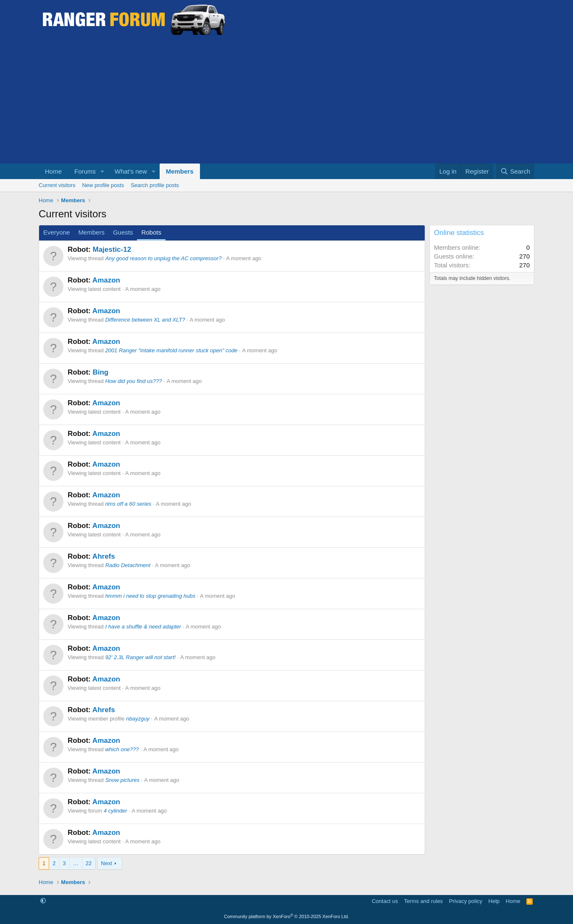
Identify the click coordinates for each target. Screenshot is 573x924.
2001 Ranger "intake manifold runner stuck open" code (171, 350)
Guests (123, 232)
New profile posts (103, 185)
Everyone (57, 232)
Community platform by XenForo (286, 916)
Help (494, 901)
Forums (85, 171)
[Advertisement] (286, 100)
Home (53, 171)
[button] (103, 171)
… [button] (76, 863)
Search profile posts (155, 185)
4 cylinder (116, 811)
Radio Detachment (128, 565)
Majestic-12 (112, 249)
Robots (151, 232)
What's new (131, 171)
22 (89, 863)
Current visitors (57, 185)
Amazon (106, 280)
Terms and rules (423, 901)
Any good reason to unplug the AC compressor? (163, 258)
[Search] (515, 171)
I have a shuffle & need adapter (143, 627)
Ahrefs (104, 556)
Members (180, 171)
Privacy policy (466, 901)
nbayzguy (138, 719)
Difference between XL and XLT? (145, 320)
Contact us (385, 901)
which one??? (122, 749)
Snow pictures (122, 780)
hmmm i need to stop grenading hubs (150, 596)
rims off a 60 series (128, 504)
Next (106, 863)
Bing (100, 372)
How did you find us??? (133, 381)
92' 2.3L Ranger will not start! (140, 657)
